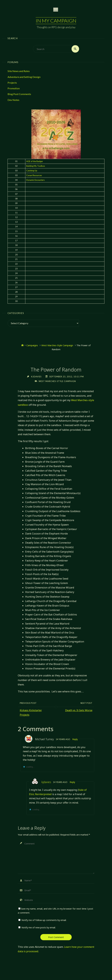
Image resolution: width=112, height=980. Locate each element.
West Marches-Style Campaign (57, 345)
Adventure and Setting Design (24, 77)
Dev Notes (13, 100)
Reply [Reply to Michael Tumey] (75, 739)
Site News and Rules (19, 71)
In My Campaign (56, 21)
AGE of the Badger (35, 161)
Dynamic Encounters (35, 180)
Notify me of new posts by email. (39, 927)
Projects (12, 83)
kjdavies (46, 782)
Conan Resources (34, 175)
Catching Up (32, 171)
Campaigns (32, 345)
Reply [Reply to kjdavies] (72, 782)
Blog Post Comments (19, 94)
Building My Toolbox (36, 166)
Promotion (14, 88)
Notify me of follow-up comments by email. (44, 920)
